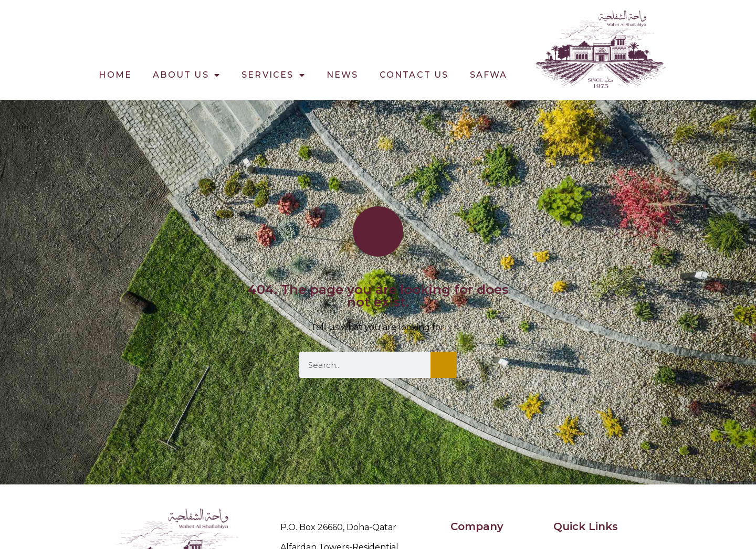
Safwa (489, 75)
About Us (187, 75)
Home (115, 75)
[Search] (444, 365)
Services (274, 75)
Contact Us (414, 75)
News (343, 75)
